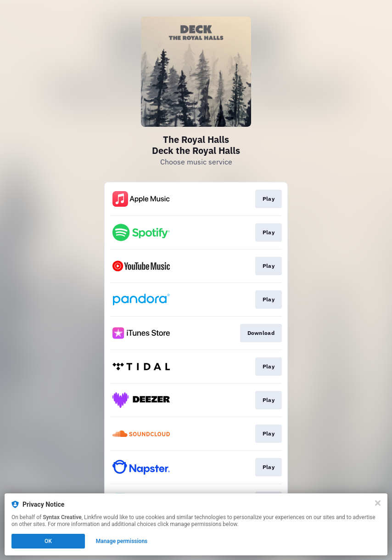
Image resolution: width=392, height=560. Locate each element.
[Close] (378, 503)
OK (48, 541)
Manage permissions (122, 541)
